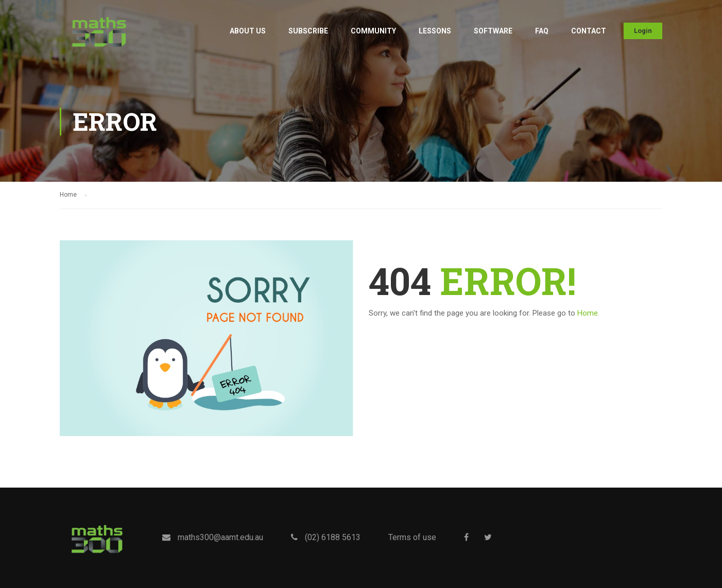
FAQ (542, 31)
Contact (589, 31)
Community (373, 31)
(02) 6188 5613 (333, 537)
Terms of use (412, 537)
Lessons (435, 31)
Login (643, 31)
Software (493, 31)
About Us (248, 31)
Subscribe (308, 31)
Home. (588, 313)
